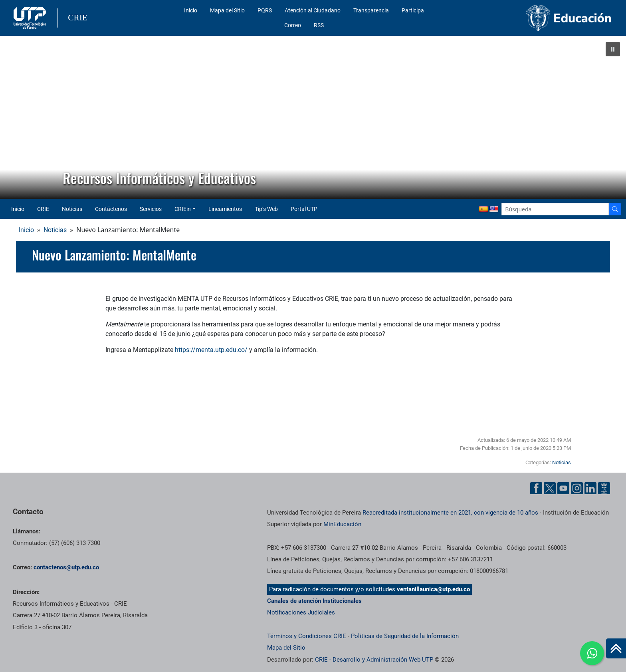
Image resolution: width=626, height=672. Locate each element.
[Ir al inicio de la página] (616, 648)
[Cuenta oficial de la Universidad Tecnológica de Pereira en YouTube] (563, 488)
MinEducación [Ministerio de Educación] (342, 524)
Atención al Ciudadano (313, 10)
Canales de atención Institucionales (314, 601)
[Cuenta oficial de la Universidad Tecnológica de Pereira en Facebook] (536, 488)
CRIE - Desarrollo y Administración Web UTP (374, 660)
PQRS (265, 10)
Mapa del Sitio (227, 10)
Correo (293, 25)
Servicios (151, 209)
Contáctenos (111, 209)
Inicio (191, 10)
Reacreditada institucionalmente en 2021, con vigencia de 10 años (450, 513)
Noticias (72, 209)
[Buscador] (615, 209)
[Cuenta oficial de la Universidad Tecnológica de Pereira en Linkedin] (590, 488)
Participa (413, 10)
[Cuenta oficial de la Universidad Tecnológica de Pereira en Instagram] (577, 488)
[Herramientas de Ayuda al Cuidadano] (604, 488)
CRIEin (183, 209)
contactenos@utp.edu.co (66, 567)
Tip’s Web (266, 209)
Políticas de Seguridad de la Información (405, 636)
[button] (613, 49)
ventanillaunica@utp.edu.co (433, 589)
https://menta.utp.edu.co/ (211, 350)
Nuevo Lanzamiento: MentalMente (114, 255)
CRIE (43, 209)
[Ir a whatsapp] (592, 653)
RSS (319, 25)
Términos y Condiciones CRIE (307, 636)
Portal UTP (304, 209)
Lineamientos (225, 209)
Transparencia (371, 10)
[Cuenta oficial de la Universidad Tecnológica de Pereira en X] (550, 488)
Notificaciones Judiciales (301, 612)
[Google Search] (555, 209)
